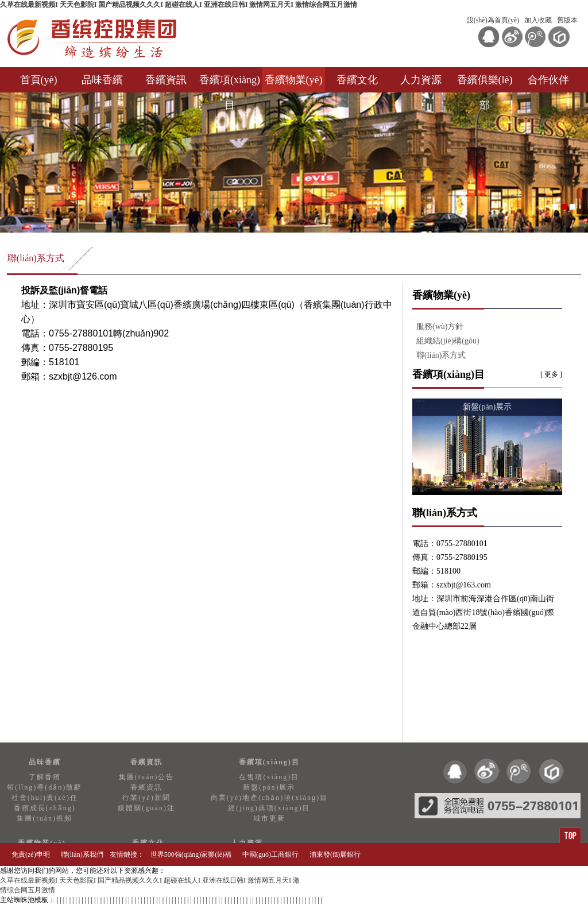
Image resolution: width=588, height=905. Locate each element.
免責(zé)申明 (31, 854)
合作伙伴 (548, 80)
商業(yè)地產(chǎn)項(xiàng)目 (269, 798)
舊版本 (567, 20)
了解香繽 (45, 777)
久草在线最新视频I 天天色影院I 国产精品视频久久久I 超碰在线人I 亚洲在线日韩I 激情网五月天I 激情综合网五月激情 (179, 5)
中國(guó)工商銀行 (270, 854)
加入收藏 (538, 20)
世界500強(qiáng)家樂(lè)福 (191, 854)
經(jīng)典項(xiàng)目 (269, 808)
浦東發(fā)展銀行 (335, 854)
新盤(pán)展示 (269, 787)
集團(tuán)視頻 (45, 818)
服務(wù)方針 (440, 326)
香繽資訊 (166, 80)
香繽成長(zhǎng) (45, 808)
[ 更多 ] (551, 374)
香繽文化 (357, 80)
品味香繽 (102, 80)
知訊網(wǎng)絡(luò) (546, 877)
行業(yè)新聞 (146, 798)
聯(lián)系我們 (82, 854)
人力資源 (421, 80)
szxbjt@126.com (83, 376)
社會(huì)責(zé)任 (45, 798)
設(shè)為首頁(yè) (493, 20)
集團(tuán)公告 (147, 777)
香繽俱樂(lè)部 (485, 83)
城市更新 (269, 818)
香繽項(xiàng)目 (230, 83)
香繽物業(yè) (294, 80)
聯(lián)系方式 (36, 258)
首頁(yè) (39, 80)
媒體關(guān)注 (146, 808)
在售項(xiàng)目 (269, 777)
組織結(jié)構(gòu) (448, 341)
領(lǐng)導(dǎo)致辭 (45, 787)
